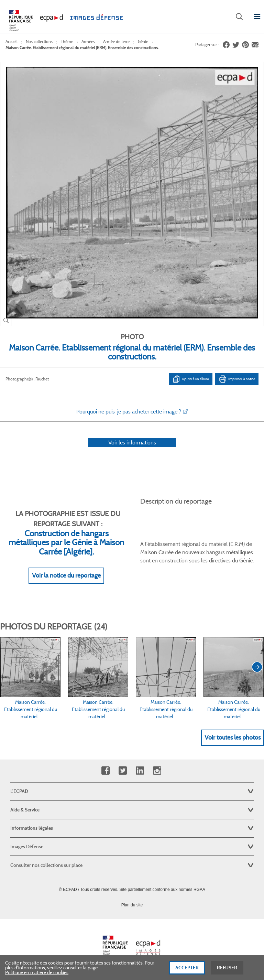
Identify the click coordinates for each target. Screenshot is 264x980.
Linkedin (140, 771)
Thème (67, 41)
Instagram (157, 771)
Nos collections (39, 41)
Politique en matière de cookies (37, 973)
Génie (143, 41)
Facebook (105, 771)
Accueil (12, 41)
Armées (88, 41)
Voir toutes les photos (233, 737)
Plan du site (132, 905)
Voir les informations (132, 443)
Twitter (123, 771)
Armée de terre (116, 41)
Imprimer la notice (237, 379)
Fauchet (42, 379)
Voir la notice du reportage (66, 575)
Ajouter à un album (191, 379)
